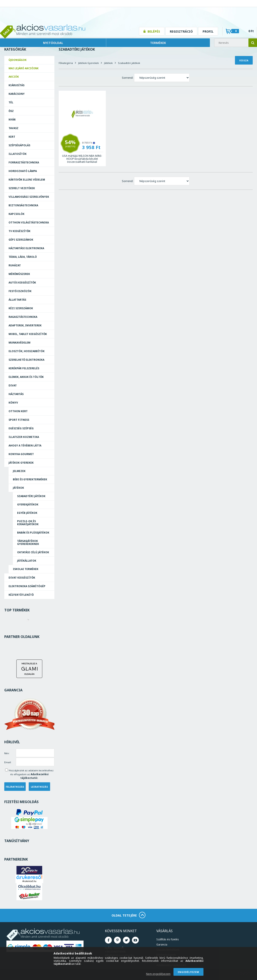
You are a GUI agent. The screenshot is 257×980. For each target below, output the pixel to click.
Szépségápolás (19, 145)
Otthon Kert (18, 411)
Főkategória (66, 63)
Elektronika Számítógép (27, 586)
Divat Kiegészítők (22, 578)
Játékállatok (27, 561)
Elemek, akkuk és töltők (26, 377)
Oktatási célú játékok (33, 552)
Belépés (154, 31)
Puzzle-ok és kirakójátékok (28, 523)
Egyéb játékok (27, 513)
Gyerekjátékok (28, 504)
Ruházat (15, 265)
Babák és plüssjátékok (33, 533)
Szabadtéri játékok (31, 496)
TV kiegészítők (19, 231)
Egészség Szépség (21, 428)
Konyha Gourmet (21, 454)
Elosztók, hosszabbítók (27, 351)
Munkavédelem (19, 343)
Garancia (162, 945)
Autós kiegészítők (22, 283)
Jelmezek (19, 471)
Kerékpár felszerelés (24, 368)
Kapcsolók (16, 214)
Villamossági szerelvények (29, 197)
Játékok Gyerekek (21, 463)
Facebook (108, 940)
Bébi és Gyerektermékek (30, 479)
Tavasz (13, 128)
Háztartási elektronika (26, 248)
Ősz (11, 111)
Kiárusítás (16, 85)
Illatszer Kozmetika (24, 437)
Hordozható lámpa (23, 171)
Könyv (13, 403)
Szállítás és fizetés (168, 939)
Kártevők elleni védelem (27, 180)
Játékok (18, 488)
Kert (12, 137)
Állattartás (17, 300)
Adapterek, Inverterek (25, 325)
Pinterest (117, 940)
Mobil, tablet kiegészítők (28, 334)
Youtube (135, 940)
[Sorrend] (162, 78)
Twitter (126, 940)
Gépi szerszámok (21, 240)
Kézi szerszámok (21, 308)
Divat (13, 385)
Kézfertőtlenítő (21, 595)
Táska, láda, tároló (23, 257)
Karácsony (17, 94)
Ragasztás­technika (23, 317)
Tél (11, 102)
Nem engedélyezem (158, 974)
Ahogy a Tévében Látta (25, 446)
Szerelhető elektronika (26, 360)
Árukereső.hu (29, 881)
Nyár (12, 120)
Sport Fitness (19, 420)
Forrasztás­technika (24, 162)
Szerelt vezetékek (22, 188)
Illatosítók (18, 154)
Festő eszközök (20, 291)
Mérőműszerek (19, 274)
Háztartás (16, 394)
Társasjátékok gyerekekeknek (28, 542)
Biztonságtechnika (23, 205)
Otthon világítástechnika (29, 222)
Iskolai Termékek (26, 569)
